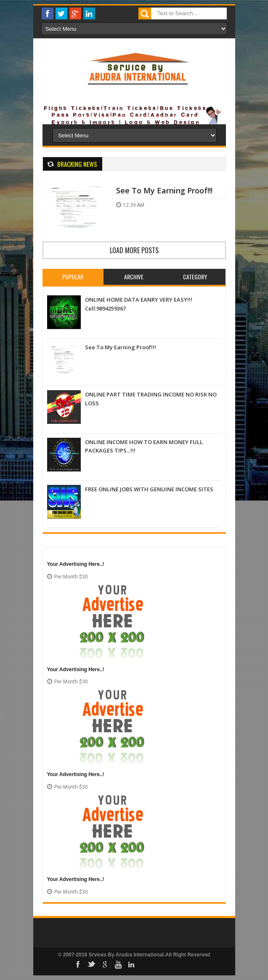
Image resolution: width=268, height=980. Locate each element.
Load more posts (134, 250)
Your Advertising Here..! (76, 564)
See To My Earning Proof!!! (164, 190)
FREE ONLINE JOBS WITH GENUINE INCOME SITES (149, 489)
